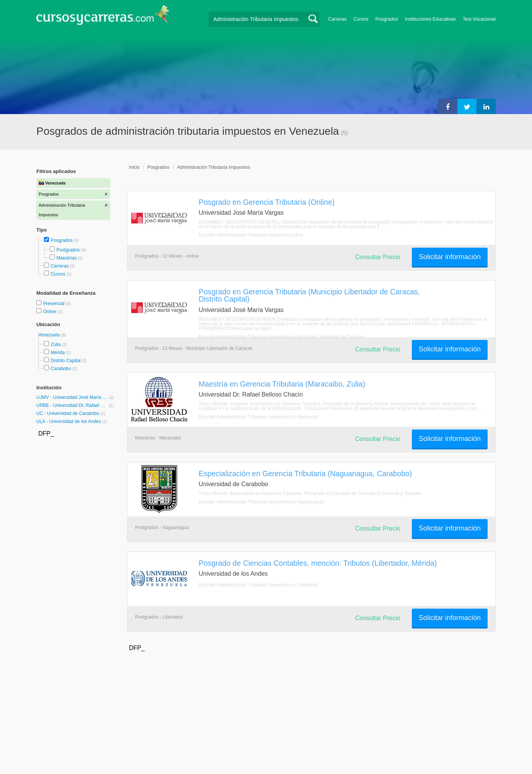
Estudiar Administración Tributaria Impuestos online (251, 235)
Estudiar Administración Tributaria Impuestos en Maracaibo (259, 417)
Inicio (134, 167)
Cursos (361, 19)
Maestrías (66, 258)
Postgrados (68, 250)
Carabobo (61, 369)
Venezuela (50, 335)
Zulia (55, 345)
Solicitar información (450, 257)
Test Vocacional (479, 19)
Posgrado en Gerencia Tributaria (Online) (267, 202)
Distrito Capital (65, 361)
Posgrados (387, 19)
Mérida (58, 353)
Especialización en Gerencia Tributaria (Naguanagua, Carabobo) (305, 474)
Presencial (54, 304)
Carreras (337, 19)
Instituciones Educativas (430, 19)
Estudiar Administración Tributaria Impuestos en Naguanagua (261, 502)
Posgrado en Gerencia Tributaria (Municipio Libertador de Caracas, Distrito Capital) (309, 295)
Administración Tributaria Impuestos (213, 167)
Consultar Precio (378, 257)
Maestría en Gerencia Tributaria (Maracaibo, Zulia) (282, 384)
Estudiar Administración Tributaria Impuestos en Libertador (258, 585)
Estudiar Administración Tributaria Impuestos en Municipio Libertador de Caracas (281, 337)
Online (50, 312)
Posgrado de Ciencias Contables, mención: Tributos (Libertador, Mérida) (318, 563)
